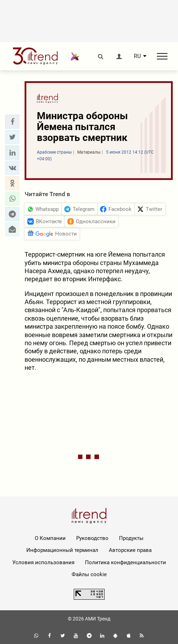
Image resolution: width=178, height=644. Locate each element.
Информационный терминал (62, 550)
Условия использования (43, 562)
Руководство (92, 538)
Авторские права (130, 550)
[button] (12, 122)
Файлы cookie (89, 574)
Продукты (131, 538)
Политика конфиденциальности (126, 562)
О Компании (50, 538)
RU (137, 56)
